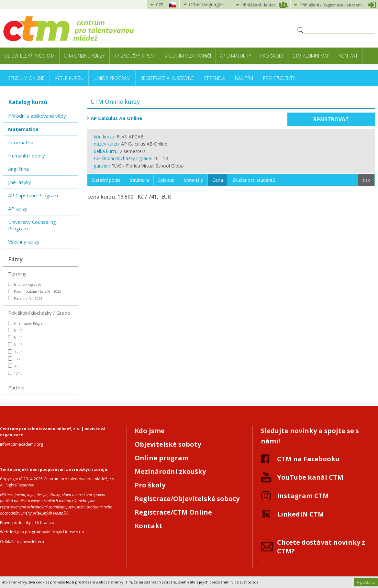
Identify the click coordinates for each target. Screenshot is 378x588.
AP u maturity (236, 56)
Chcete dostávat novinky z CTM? (321, 547)
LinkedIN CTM (300, 514)
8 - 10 (15, 330)
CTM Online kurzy (84, 56)
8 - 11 (15, 338)
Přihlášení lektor (258, 5)
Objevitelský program (29, 56)
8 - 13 (15, 345)
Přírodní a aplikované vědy (37, 116)
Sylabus (166, 180)
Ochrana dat (46, 523)
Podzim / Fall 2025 (25, 298)
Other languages (206, 4)
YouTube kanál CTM (310, 477)
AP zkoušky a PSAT (135, 56)
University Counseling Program (32, 225)
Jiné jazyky (20, 182)
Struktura (139, 180)
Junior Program (112, 78)
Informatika (21, 142)
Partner (17, 387)
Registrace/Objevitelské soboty (187, 499)
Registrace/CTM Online (173, 512)
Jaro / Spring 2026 (25, 284)
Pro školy (272, 56)
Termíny (17, 274)
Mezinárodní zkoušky (170, 471)
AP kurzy (18, 209)
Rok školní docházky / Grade (39, 313)
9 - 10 (15, 366)
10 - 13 (16, 359)
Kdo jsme (150, 431)
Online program (162, 458)
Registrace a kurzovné (167, 78)
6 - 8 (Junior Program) (27, 323)
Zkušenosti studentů (254, 180)
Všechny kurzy (24, 242)
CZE (160, 5)
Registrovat (331, 119)
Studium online (26, 78)
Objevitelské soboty (168, 444)
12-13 (15, 373)
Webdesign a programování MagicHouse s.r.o (42, 532)
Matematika (23, 129)
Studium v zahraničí (188, 56)
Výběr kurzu (69, 78)
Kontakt (348, 56)
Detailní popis (106, 180)
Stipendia (214, 78)
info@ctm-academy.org (22, 444)
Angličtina (18, 169)
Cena (218, 180)
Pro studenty (279, 78)
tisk (366, 180)
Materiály (193, 180)
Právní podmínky (15, 523)
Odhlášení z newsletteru (22, 542)
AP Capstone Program (33, 195)
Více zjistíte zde (245, 582)
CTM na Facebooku (308, 459)
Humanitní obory (27, 156)
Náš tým (244, 78)
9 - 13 (15, 352)
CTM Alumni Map (311, 56)
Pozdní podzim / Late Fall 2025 (35, 291)
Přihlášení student (331, 5)
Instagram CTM (303, 496)
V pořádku (366, 582)
